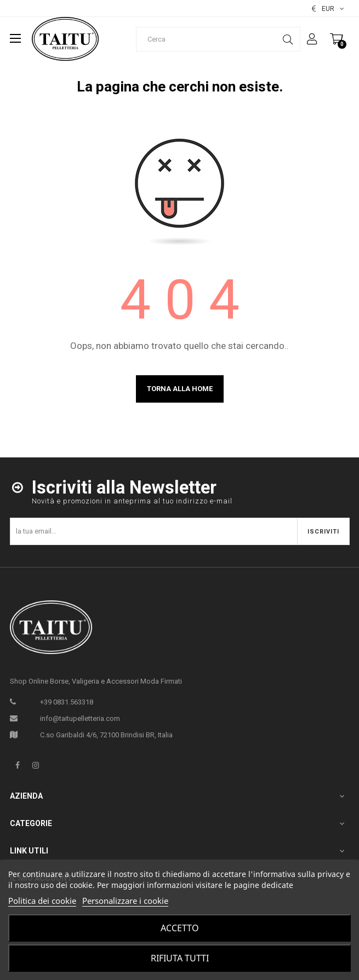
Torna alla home (180, 389)
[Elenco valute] (328, 9)
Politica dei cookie (42, 901)
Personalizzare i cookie (125, 901)
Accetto (180, 928)
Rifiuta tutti (180, 958)
